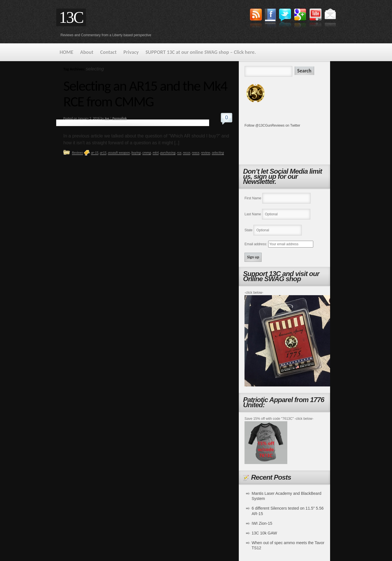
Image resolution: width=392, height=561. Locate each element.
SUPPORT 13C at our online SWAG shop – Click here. (201, 52)
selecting (218, 153)
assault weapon (119, 153)
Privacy (131, 52)
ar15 (103, 153)
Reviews (77, 153)
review (206, 153)
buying (136, 153)
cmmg (147, 153)
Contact (108, 52)
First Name (253, 198)
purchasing (168, 153)
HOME (66, 52)
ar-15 (95, 153)
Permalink (120, 118)
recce (186, 153)
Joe (107, 118)
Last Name (253, 214)
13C (71, 17)
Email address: (256, 244)
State (248, 230)
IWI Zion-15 (262, 523)
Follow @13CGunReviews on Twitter (272, 125)
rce (179, 153)
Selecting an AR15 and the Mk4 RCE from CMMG (145, 94)
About (87, 52)
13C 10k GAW (264, 533)
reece (196, 153)
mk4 (156, 153)
